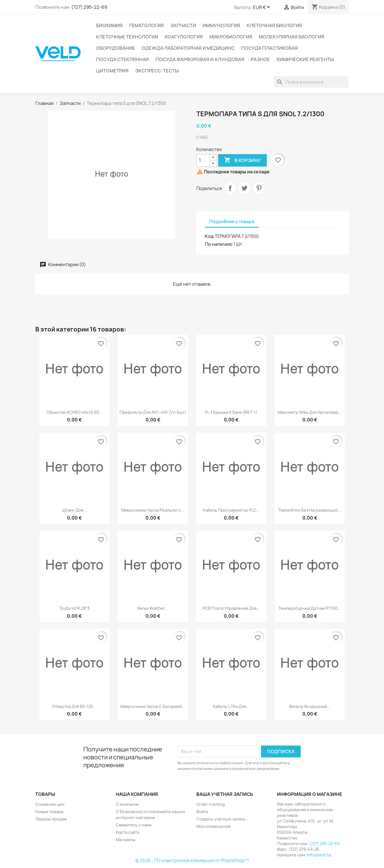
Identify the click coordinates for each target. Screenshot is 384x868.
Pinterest (259, 188)
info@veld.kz (319, 855)
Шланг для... (74, 510)
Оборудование (116, 48)
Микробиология (231, 37)
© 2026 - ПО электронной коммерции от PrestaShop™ (192, 861)
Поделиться (230, 188)
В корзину (242, 160)
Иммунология (221, 25)
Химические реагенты (305, 59)
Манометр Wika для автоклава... (310, 412)
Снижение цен (50, 804)
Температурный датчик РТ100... (310, 608)
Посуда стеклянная (122, 59)
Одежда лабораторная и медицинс (188, 48)
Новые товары (49, 812)
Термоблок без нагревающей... (310, 510)
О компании (127, 804)
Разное (260, 59)
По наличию (219, 244)
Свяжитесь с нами (134, 825)
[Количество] (203, 160)
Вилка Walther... (153, 608)
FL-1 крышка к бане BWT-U (231, 412)
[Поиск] (311, 82)
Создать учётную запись (221, 819)
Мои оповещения (213, 826)
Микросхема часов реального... (153, 510)
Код (209, 236)
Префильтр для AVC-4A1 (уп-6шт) (153, 412)
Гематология (147, 25)
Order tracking (211, 804)
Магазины (126, 840)
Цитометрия (112, 71)
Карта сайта (128, 832)
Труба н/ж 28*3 (74, 608)
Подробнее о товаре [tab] (232, 222)
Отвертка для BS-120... (74, 706)
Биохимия (109, 25)
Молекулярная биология (292, 37)
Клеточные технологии (127, 37)
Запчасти (183, 25)
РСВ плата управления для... (231, 608)
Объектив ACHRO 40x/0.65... (74, 412)
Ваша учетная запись (225, 794)
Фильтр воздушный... (310, 706)
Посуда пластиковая (269, 48)
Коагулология (184, 37)
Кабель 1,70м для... (231, 706)
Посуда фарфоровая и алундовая (200, 59)
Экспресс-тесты (157, 71)
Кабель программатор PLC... (231, 510)
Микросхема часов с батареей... (153, 706)
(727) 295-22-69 (89, 7)
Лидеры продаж (51, 819)
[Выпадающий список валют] (262, 8)
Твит (244, 188)
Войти (202, 812)
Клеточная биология (274, 25)
